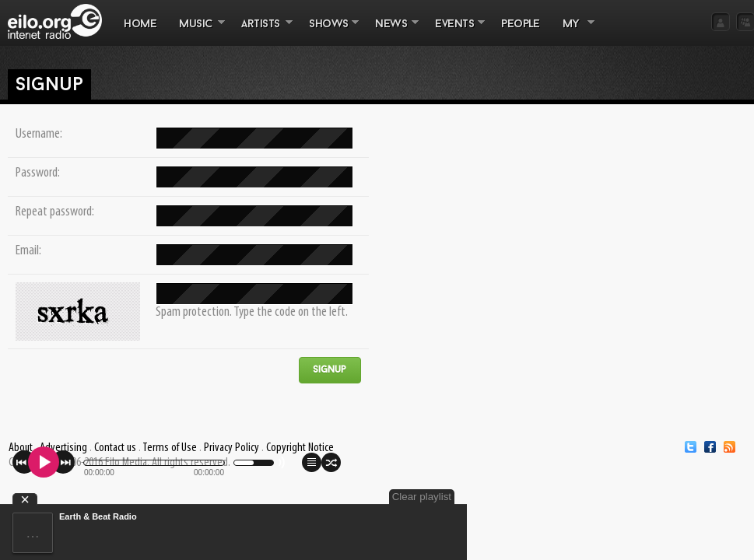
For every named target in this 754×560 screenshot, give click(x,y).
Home (140, 24)
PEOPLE (520, 24)
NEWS (391, 32)
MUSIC (196, 32)
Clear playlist (422, 497)
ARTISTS (261, 32)
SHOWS (328, 32)
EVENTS (454, 32)
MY (573, 32)
